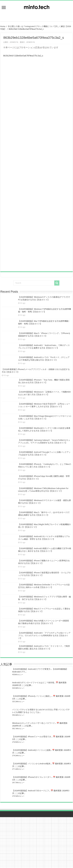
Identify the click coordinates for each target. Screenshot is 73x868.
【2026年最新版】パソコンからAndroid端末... (32, 764)
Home (3, 26)
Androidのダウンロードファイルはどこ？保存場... (34, 683)
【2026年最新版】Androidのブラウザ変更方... (32, 669)
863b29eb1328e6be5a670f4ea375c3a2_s (23, 56)
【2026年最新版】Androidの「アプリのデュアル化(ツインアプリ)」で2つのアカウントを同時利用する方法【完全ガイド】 (44, 636)
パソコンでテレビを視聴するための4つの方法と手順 (35, 710)
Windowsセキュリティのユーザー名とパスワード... (34, 723)
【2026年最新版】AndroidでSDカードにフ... (31, 791)
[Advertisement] (37, 14)
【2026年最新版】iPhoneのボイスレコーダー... (32, 777)
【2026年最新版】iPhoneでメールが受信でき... (32, 737)
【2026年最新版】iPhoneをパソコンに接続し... (32, 696)
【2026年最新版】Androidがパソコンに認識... (32, 750)
